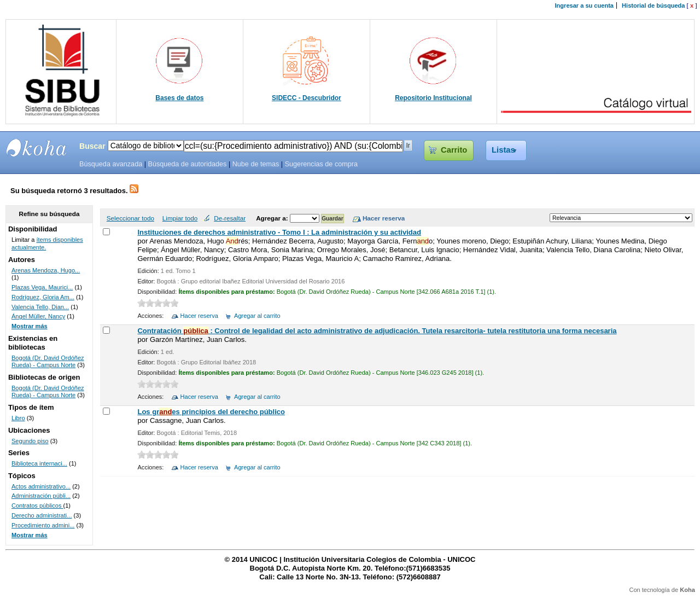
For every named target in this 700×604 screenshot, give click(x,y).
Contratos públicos (37, 506)
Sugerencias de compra (321, 164)
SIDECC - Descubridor (307, 98)
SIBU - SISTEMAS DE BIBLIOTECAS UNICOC (37, 148)
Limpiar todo (180, 218)
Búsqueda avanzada (111, 164)
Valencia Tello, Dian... (40, 307)
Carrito (454, 150)
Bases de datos (179, 98)
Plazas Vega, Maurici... (42, 287)
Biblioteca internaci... (39, 463)
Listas (503, 150)
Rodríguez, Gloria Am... (43, 297)
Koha (687, 590)
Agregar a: (273, 218)
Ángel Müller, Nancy (38, 316)
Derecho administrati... (42, 515)
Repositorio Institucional (433, 98)
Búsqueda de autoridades (187, 164)
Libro (18, 418)
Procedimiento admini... (43, 525)
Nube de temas (256, 164)
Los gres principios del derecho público (211, 412)
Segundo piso (30, 441)
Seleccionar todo (130, 218)
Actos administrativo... (41, 486)
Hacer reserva (199, 316)
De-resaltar (230, 218)
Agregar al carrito (257, 316)
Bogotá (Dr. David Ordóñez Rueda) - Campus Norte (48, 362)
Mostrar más (30, 326)
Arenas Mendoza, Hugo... (46, 270)
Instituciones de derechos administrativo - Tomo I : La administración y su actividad (279, 232)
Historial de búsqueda (653, 5)
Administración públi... (41, 496)
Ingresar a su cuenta (584, 5)
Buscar (92, 146)
